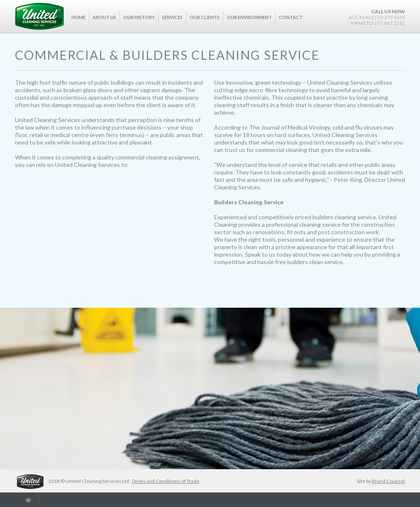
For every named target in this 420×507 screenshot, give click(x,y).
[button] (105, 22)
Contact (291, 17)
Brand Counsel (388, 481)
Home (78, 17)
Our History (139, 17)
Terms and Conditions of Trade (165, 481)
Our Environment (249, 17)
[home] (39, 16)
